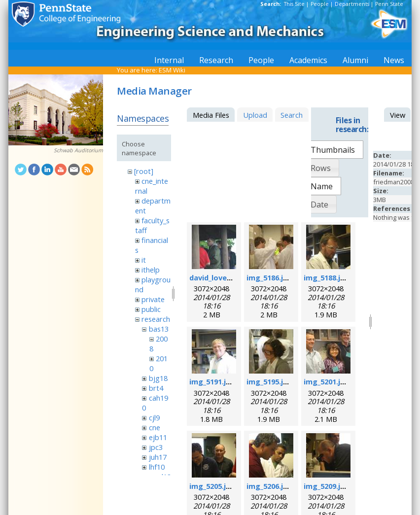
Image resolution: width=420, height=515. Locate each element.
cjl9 (154, 417)
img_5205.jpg (212, 486)
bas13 (159, 329)
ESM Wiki (172, 70)
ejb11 (158, 437)
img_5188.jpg (327, 277)
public (151, 309)
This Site (294, 4)
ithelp (151, 270)
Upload (255, 115)
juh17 (158, 457)
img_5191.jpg (212, 381)
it (144, 260)
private (153, 299)
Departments (352, 4)
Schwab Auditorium (78, 150)
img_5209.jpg (327, 486)
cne (155, 427)
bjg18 (158, 378)
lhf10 (157, 467)
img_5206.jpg (269, 486)
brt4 (156, 388)
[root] (144, 171)
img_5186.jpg (269, 277)
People (320, 4)
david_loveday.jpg (221, 277)
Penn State (389, 4)
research (156, 319)
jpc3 (156, 447)
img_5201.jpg (327, 381)
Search (292, 115)
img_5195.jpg (269, 381)
